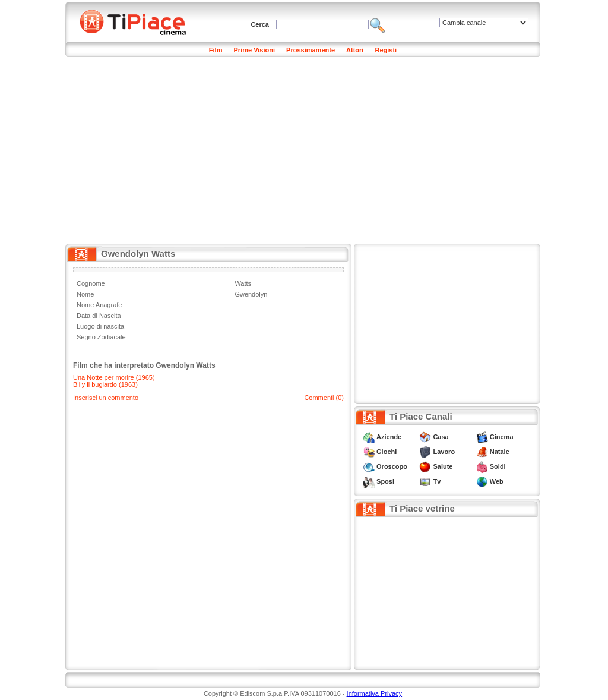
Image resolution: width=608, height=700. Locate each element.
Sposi (385, 481)
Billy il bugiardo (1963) (105, 384)
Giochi (387, 452)
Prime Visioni (255, 50)
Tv (437, 481)
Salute (443, 466)
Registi (386, 50)
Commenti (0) (324, 398)
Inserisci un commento (106, 398)
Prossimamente (311, 50)
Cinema (502, 437)
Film (216, 50)
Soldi (498, 466)
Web (497, 481)
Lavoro (444, 452)
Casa (441, 437)
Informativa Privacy (375, 693)
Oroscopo (392, 466)
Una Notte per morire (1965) (114, 377)
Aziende (389, 437)
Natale (500, 452)
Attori (355, 50)
